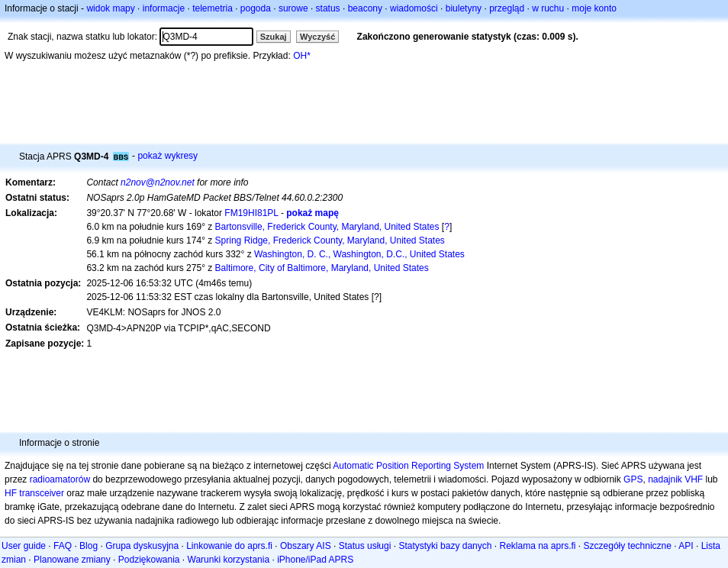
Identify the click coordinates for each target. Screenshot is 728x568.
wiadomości (414, 8)
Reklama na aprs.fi (537, 546)
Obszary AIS (306, 546)
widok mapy (110, 8)
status (328, 8)
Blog (89, 546)
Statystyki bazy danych (445, 546)
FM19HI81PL (251, 213)
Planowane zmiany (72, 560)
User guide (24, 546)
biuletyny (464, 8)
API (686, 546)
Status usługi (365, 546)
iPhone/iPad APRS (315, 560)
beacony (365, 8)
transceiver (42, 493)
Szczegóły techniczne (628, 546)
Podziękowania (149, 560)
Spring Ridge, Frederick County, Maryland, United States (330, 240)
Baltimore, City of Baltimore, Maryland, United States (322, 268)
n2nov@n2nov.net (158, 182)
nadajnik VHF (675, 479)
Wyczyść (317, 37)
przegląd (507, 8)
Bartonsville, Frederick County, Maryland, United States (327, 227)
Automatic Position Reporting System (408, 466)
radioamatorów (60, 479)
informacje (164, 8)
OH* (302, 56)
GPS (633, 479)
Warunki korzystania (229, 560)
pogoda (256, 8)
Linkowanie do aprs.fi (229, 546)
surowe (293, 8)
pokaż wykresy (168, 156)
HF (11, 493)
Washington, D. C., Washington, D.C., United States (359, 254)
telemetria (213, 8)
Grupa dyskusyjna (142, 546)
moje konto (594, 8)
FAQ (63, 546)
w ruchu (548, 8)
